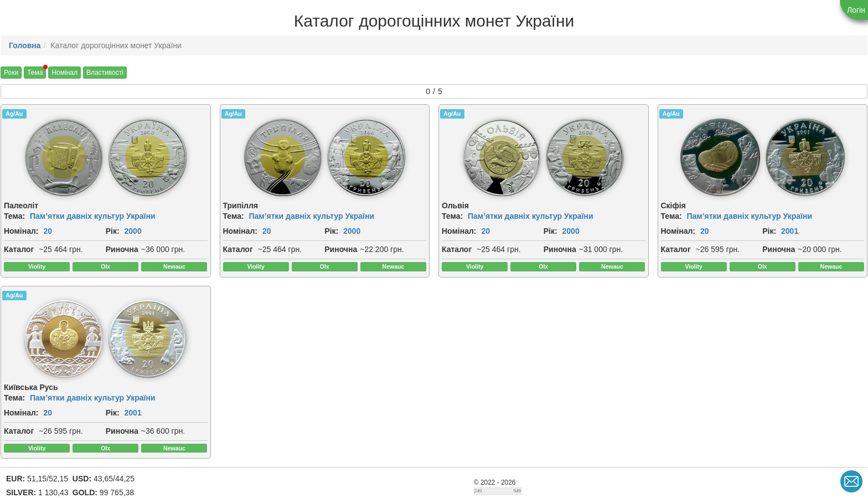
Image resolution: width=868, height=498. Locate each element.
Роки (11, 73)
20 (48, 231)
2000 (133, 231)
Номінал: (21, 231)
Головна (25, 45)
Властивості (105, 73)
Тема (35, 73)
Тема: (14, 216)
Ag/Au (14, 114)
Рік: (113, 231)
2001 (790, 231)
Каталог (19, 249)
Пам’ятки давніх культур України (93, 216)
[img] (64, 157)
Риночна (122, 249)
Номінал (64, 73)
